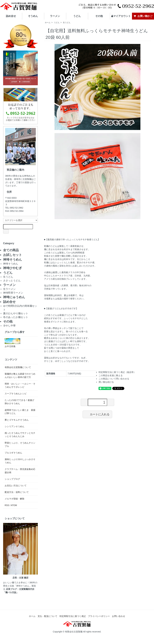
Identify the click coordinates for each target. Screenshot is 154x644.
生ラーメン (9, 289)
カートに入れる (97, 414)
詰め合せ (11, 16)
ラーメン (55, 16)
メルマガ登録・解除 (15, 499)
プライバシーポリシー (99, 616)
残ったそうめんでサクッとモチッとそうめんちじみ (20, 435)
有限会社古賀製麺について (18, 367)
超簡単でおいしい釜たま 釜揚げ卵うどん (20, 412)
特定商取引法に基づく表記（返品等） (117, 372)
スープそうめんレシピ (16, 394)
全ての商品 (11, 250)
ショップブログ (12, 479)
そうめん (33, 16)
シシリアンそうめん (15, 426)
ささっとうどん (12, 281)
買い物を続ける (106, 382)
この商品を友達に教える (111, 375)
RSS (7, 505)
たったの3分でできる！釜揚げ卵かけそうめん (20, 402)
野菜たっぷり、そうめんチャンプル (20, 444)
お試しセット (12, 255)
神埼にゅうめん (14, 297)
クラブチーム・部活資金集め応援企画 (20, 471)
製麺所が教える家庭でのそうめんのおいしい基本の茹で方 (20, 375)
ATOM (14, 505)
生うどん (67, 23)
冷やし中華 (9, 326)
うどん (77, 16)
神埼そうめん (12, 260)
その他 (99, 16)
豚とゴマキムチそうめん (17, 420)
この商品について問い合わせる (114, 379)
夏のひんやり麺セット (16, 313)
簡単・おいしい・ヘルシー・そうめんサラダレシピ (20, 385)
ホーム (48, 23)
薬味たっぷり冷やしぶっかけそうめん (20, 461)
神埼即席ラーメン (13, 293)
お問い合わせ (119, 616)
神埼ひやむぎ (12, 268)
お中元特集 (12, 343)
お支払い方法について (16, 486)
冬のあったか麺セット (16, 317)
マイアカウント (121, 16)
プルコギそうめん (13, 453)
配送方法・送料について (17, 492)
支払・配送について (47, 616)
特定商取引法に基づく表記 (73, 616)
